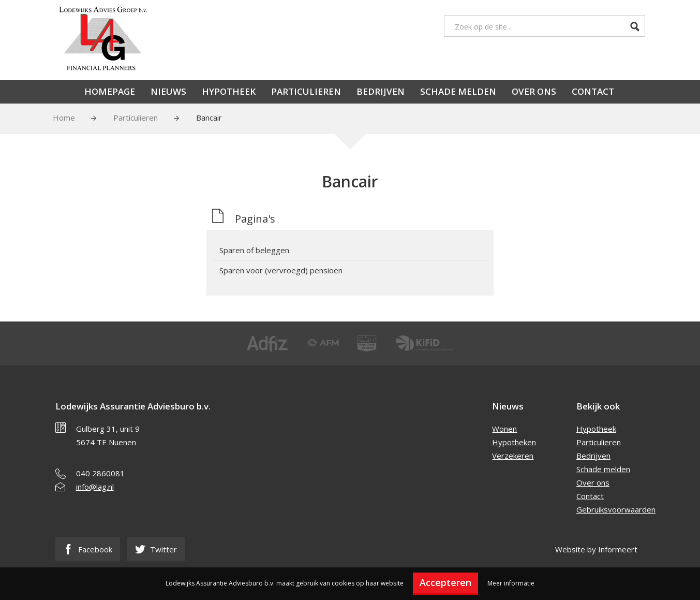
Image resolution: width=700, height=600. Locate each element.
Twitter (156, 549)
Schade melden (458, 91)
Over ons (534, 91)
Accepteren (445, 582)
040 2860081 (100, 473)
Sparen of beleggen (254, 250)
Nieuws (168, 91)
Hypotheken (514, 442)
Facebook (88, 549)
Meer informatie (511, 583)
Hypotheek (229, 91)
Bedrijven (381, 91)
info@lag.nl (95, 487)
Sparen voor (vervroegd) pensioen (281, 270)
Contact (593, 91)
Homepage (110, 91)
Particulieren (306, 91)
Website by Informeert (596, 549)
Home (64, 118)
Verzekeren (513, 456)
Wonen (504, 429)
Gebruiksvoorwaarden (616, 509)
